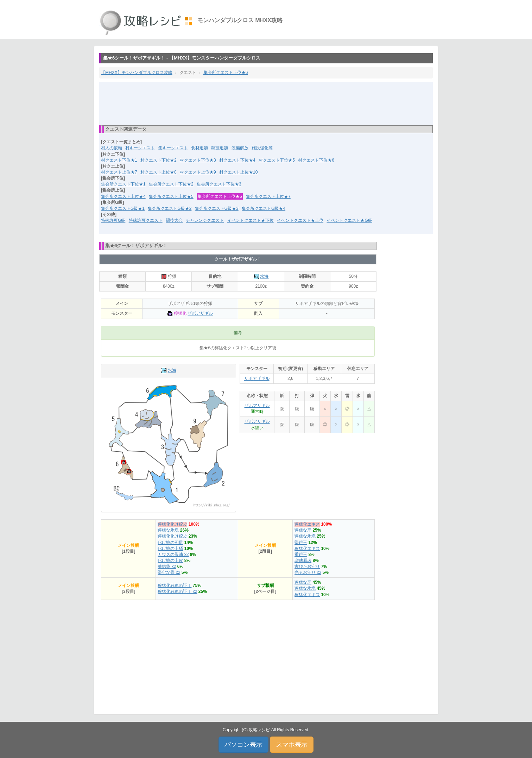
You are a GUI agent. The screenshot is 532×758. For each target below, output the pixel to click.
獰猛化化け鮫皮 (172, 524)
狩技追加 (220, 148)
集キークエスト (173, 148)
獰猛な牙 (303, 530)
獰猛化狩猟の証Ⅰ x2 (177, 591)
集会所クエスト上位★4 (123, 196)
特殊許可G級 (113, 220)
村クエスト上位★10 (238, 172)
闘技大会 (174, 220)
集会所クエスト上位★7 (268, 196)
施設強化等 (262, 148)
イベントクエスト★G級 (349, 220)
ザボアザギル (200, 313)
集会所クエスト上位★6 (226, 73)
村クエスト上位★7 (119, 172)
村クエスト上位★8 (159, 172)
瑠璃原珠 (303, 560)
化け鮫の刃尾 (170, 543)
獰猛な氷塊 (168, 530)
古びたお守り (307, 566)
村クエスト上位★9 (198, 172)
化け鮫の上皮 (170, 560)
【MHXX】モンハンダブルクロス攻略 (137, 73)
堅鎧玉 (301, 543)
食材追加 (199, 148)
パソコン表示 (243, 745)
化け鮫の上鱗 (170, 549)
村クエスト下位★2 (159, 160)
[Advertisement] (266, 103)
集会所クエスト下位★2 (171, 184)
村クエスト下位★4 (237, 160)
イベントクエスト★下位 (251, 220)
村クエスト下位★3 (198, 160)
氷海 (264, 276)
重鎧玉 (301, 555)
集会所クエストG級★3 (217, 208)
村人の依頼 (112, 148)
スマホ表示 (292, 745)
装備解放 (240, 148)
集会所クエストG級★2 (170, 208)
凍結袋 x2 (167, 566)
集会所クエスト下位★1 (123, 184)
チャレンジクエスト (205, 220)
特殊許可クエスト (146, 220)
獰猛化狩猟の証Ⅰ (175, 585)
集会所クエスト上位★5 (171, 196)
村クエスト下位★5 (277, 160)
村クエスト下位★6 (316, 160)
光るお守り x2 (308, 572)
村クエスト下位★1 (119, 160)
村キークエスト (140, 148)
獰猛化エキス (307, 524)
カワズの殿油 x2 (173, 555)
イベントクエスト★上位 (300, 220)
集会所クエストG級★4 (264, 208)
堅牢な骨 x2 (169, 572)
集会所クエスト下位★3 (219, 184)
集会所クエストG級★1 (123, 208)
